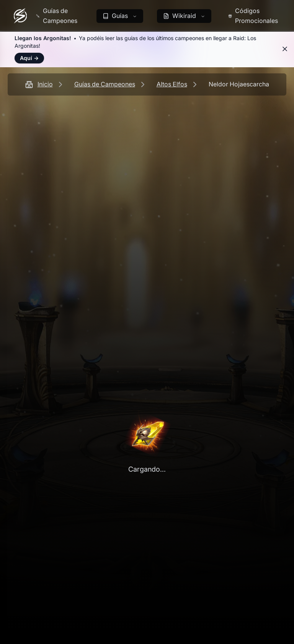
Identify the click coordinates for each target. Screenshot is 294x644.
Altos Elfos (172, 84)
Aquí (29, 58)
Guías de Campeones (105, 84)
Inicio (45, 84)
